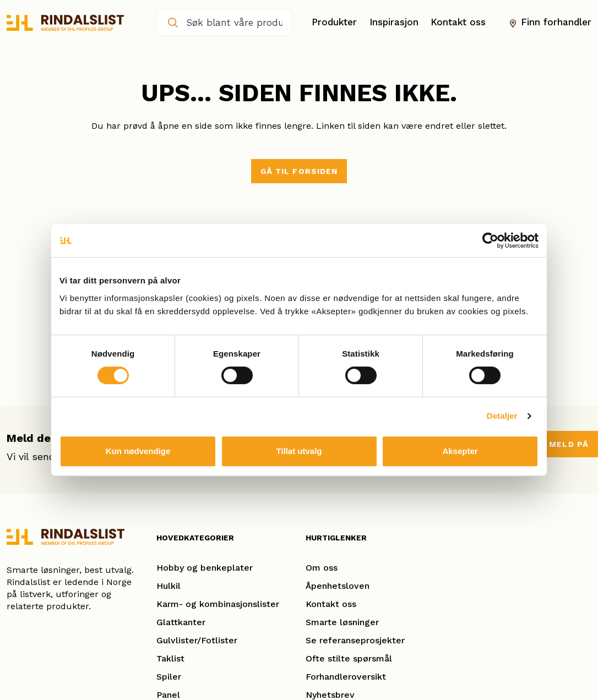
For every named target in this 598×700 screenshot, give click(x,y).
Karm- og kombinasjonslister (218, 604)
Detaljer (502, 416)
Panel (168, 695)
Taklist (170, 658)
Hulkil (168, 586)
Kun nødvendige (138, 451)
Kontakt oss (458, 23)
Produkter (334, 23)
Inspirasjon (394, 23)
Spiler (169, 677)
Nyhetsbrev (330, 695)
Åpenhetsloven (338, 586)
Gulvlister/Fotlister (197, 640)
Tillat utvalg (299, 451)
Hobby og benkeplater (205, 568)
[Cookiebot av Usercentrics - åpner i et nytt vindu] (490, 240)
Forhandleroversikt (346, 677)
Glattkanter (181, 622)
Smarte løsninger (342, 622)
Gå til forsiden (299, 171)
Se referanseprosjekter (355, 640)
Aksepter (460, 451)
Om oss (322, 568)
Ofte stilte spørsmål (349, 658)
